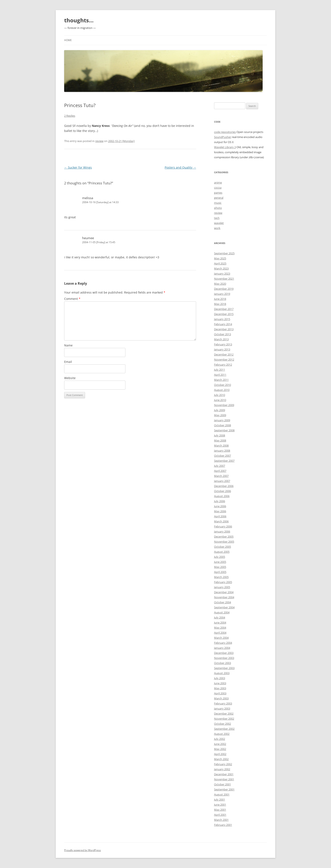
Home (68, 40)
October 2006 (222, 491)
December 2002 (224, 714)
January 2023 (222, 274)
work (217, 228)
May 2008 (220, 440)
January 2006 (222, 531)
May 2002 (220, 749)
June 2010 (220, 400)
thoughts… (79, 20)
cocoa (218, 188)
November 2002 (224, 719)
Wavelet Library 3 (225, 147)
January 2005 (222, 587)
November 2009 (224, 405)
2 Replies (70, 116)
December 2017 (224, 309)
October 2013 (222, 334)
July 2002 (220, 739)
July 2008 (220, 435)
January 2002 (222, 769)
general (219, 198)
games (218, 193)
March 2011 (221, 380)
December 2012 (224, 354)
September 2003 (224, 668)
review (99, 141)
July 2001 (220, 800)
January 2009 (222, 420)
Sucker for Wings (78, 167)
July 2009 (220, 410)
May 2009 (220, 415)
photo (218, 208)
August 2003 (222, 673)
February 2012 (223, 365)
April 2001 (220, 815)
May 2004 (220, 628)
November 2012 (224, 360)
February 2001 (223, 825)
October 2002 (222, 724)
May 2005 (220, 567)
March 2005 (221, 577)
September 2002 (224, 729)
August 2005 (222, 552)
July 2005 (220, 557)
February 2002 (223, 764)
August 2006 (222, 496)
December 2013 (224, 329)
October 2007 (222, 456)
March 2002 (221, 759)
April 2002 (220, 754)
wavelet (219, 223)
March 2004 (221, 638)
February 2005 (223, 582)
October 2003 (222, 663)
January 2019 (222, 294)
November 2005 (224, 542)
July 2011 (220, 370)
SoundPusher (223, 137)
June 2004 (220, 622)
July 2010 (220, 395)
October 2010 (222, 385)
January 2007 (222, 481)
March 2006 (221, 521)
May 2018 (220, 304)
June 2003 (220, 683)
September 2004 (224, 607)
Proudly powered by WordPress (83, 850)
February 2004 (223, 643)
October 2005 (222, 547)
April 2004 (220, 633)
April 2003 (220, 693)
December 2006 (224, 486)
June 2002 (220, 744)
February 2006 (223, 526)
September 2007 (224, 461)
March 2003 (221, 698)
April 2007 (220, 471)
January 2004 (222, 648)
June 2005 (220, 562)
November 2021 (224, 279)
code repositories (225, 132)
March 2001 (221, 820)
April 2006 (220, 516)
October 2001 (222, 784)
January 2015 (222, 319)
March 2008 (221, 445)
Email (68, 362)
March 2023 (221, 268)
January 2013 (222, 349)
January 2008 (222, 451)
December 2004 (224, 592)
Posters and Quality (180, 167)
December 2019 (224, 289)
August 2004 (222, 612)
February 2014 (223, 324)
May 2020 (220, 284)
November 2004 (224, 597)
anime (218, 182)
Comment (72, 299)
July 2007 (220, 466)
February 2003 (223, 703)
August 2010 (222, 390)
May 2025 (220, 258)
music (218, 203)
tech (217, 218)
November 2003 (224, 658)
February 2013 (223, 344)
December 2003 (224, 653)
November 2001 (224, 779)
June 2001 (220, 805)
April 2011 (220, 375)
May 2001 (220, 810)
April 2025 (220, 263)
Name (68, 345)
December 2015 (224, 314)
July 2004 (220, 617)
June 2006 (220, 506)
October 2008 (222, 425)
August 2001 (222, 794)
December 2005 (224, 537)
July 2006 (220, 501)
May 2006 (220, 511)
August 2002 (222, 734)
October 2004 (222, 602)
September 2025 (224, 253)
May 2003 (220, 688)
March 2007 (221, 476)
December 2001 (224, 774)
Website (70, 378)
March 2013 (221, 339)
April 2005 (220, 572)
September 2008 (224, 430)
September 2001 (224, 789)
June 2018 (220, 299)
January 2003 (222, 708)
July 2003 (220, 678)
